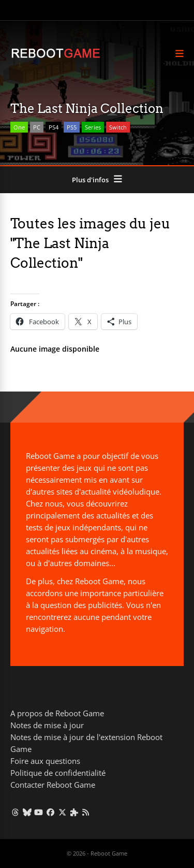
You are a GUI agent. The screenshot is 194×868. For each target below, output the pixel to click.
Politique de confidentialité (58, 773)
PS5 (72, 127)
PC (37, 127)
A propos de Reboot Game (57, 713)
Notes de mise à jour (47, 725)
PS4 (54, 127)
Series (93, 127)
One (19, 127)
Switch (118, 127)
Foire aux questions (45, 761)
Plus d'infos (90, 180)
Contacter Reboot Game (53, 785)
